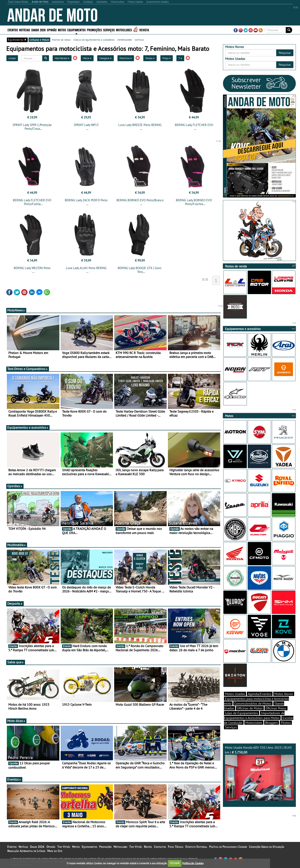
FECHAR (175, 863)
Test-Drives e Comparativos (28, 369)
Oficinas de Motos (250, 708)
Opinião (52, 30)
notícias (139, 40)
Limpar (12, 58)
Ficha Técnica (176, 847)
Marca (87, 58)
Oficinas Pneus (276, 708)
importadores (125, 40)
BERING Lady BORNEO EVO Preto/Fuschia (194, 202)
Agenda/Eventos (260, 694)
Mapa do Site (55, 851)
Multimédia (17, 545)
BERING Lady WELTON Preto (32, 268)
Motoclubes (124, 30)
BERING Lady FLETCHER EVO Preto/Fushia (32, 202)
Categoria (106, 58)
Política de (193, 863)
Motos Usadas (235, 694)
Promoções (94, 30)
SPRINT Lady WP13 (86, 125)
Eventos (13, 30)
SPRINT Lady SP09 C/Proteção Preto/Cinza (32, 127)
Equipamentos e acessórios (28, 427)
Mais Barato (62, 58)
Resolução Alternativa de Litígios (26, 851)
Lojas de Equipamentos (242, 713)
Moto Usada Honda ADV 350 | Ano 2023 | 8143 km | (259, 773)
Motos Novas (284, 694)
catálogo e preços (39, 40)
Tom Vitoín (64, 847)
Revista (144, 30)
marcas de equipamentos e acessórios (94, 40)
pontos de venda (61, 40)
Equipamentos (76, 30)
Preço (167, 58)
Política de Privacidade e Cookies (228, 847)
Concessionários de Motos (253, 703)
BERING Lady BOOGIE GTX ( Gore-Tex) (140, 270)
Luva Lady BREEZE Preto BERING (140, 125)
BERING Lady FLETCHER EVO (194, 125)
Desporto (15, 603)
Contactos (160, 847)
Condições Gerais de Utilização (267, 847)
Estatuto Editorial (196, 847)
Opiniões (15, 486)
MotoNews (16, 310)
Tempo (150, 58)
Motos (62, 30)
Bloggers (272, 723)
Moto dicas (16, 721)
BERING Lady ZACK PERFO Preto (86, 200)
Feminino (126, 58)
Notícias (25, 30)
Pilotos (286, 723)
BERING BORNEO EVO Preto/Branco (140, 200)
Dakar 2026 (38, 30)
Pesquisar (285, 53)
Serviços (109, 30)
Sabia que (16, 662)
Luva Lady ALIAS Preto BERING (86, 268)
